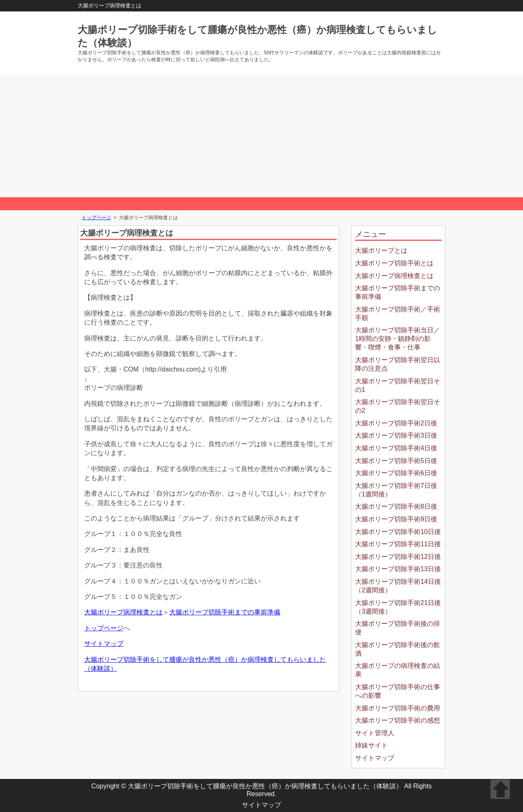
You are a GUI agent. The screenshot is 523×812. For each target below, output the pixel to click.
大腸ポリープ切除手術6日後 (396, 473)
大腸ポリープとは (381, 250)
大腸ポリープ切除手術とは (394, 263)
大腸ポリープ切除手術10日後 (398, 532)
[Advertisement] (261, 136)
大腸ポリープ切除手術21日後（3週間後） (398, 607)
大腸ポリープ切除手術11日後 (398, 544)
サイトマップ (104, 644)
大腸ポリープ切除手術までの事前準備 (225, 612)
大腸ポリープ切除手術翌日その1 (398, 385)
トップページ (96, 218)
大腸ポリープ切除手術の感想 (398, 720)
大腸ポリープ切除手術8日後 (396, 506)
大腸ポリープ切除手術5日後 (396, 461)
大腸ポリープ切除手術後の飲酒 (398, 649)
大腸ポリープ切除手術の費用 (398, 708)
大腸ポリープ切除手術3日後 (396, 435)
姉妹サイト (371, 745)
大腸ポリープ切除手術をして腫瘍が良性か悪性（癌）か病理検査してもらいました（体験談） (265, 786)
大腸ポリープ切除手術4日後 (396, 448)
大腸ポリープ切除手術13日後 (398, 569)
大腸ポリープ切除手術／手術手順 (398, 314)
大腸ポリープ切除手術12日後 (398, 557)
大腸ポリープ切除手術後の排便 (398, 628)
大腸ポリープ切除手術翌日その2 (398, 406)
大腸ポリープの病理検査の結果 (398, 670)
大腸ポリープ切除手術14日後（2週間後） (398, 586)
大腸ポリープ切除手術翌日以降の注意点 (398, 364)
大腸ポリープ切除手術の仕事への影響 (398, 691)
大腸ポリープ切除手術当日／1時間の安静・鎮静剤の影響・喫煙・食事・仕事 (398, 339)
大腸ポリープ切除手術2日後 (396, 423)
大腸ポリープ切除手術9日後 (396, 519)
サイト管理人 (375, 733)
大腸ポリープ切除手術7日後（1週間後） (396, 490)
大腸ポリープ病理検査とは (123, 612)
